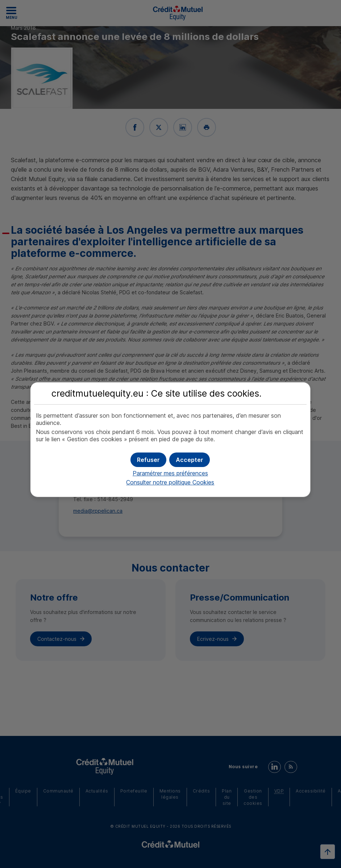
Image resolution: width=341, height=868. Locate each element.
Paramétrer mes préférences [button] (170, 473)
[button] (190, 460)
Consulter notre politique (170, 482)
